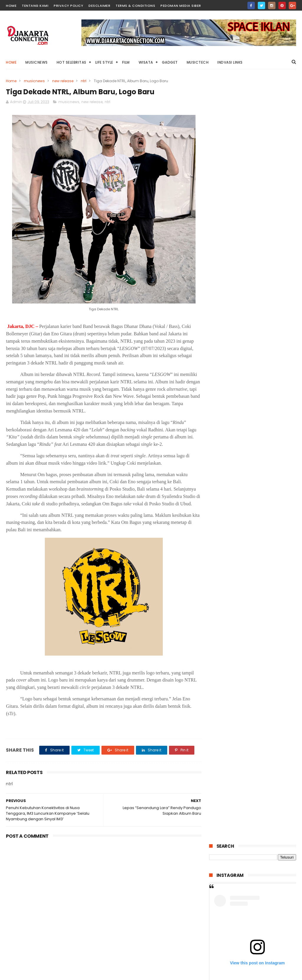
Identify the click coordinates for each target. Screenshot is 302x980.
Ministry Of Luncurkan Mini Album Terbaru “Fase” (251, 682)
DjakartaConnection (238, 975)
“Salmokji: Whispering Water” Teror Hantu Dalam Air (263, 537)
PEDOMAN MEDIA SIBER (181, 6)
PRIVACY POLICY (68, 6)
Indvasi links (230, 62)
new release (63, 81)
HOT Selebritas (72, 62)
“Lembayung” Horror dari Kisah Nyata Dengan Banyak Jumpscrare (267, 453)
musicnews (34, 81)
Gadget (170, 62)
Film (126, 62)
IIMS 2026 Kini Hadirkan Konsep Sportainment (265, 615)
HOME (11, 6)
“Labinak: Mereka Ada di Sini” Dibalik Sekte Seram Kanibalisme (266, 511)
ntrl (84, 81)
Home (11, 62)
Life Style (104, 62)
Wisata (146, 62)
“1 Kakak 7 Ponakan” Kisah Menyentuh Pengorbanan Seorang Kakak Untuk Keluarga (265, 394)
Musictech (198, 62)
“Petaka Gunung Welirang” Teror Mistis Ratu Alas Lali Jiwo (264, 591)
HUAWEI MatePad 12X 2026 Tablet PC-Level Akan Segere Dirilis (263, 564)
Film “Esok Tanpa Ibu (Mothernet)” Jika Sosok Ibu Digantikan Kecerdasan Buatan (266, 483)
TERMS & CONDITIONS (135, 6)
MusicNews (37, 62)
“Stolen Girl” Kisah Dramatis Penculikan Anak (262, 364)
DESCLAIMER (99, 6)
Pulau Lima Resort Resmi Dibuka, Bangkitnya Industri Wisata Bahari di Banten (266, 425)
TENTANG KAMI (35, 6)
